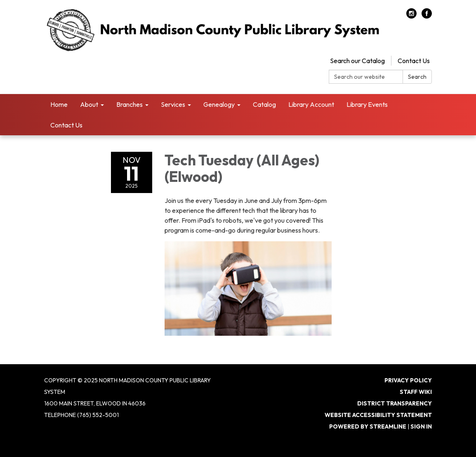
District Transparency (395, 403)
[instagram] (411, 16)
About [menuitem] (89, 104)
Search (417, 77)
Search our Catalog (357, 61)
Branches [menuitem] (130, 104)
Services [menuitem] (173, 104)
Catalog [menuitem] (264, 104)
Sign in (421, 426)
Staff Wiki (416, 392)
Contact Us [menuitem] (66, 125)
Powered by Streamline (368, 426)
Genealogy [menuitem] (219, 104)
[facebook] (427, 16)
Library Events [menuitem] (367, 104)
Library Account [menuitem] (311, 104)
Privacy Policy (408, 380)
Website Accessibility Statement (378, 415)
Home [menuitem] (59, 104)
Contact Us (414, 61)
